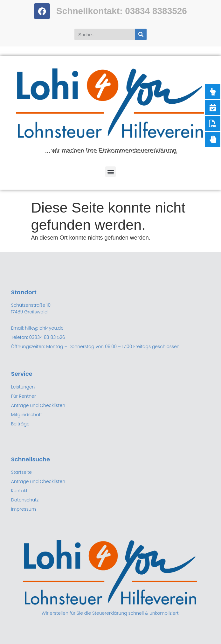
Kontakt (19, 491)
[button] (110, 172)
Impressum (24, 509)
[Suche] (141, 34)
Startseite (21, 472)
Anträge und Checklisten (38, 481)
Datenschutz (25, 500)
